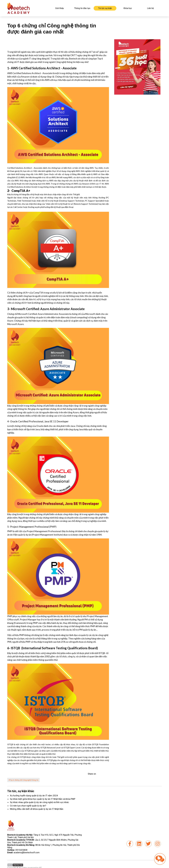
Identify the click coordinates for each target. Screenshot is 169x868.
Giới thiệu (60, 8)
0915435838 (21, 850)
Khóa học (128, 8)
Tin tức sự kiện (105, 8)
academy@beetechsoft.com (23, 853)
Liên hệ (150, 8)
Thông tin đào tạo (82, 8)
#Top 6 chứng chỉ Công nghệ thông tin (25, 780)
